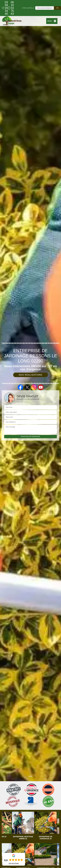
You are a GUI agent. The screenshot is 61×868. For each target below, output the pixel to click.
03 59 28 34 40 (4, 8)
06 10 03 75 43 (9, 8)
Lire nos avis (14, 863)
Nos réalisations (30, 375)
